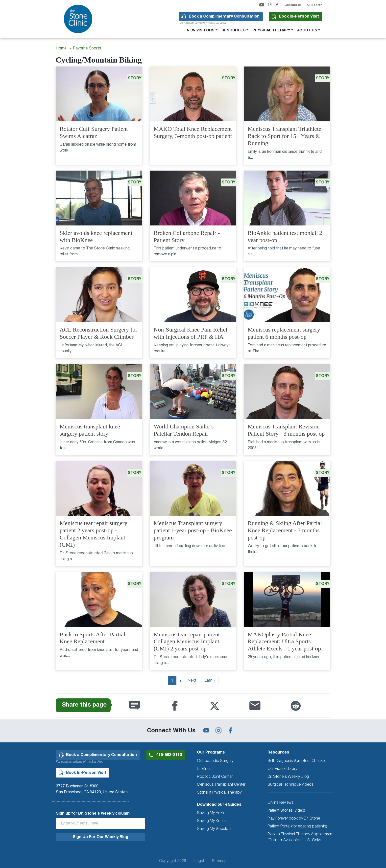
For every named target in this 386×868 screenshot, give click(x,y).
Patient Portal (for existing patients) (297, 826)
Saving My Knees (212, 821)
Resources (234, 30)
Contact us (293, 5)
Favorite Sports (87, 48)
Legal (199, 861)
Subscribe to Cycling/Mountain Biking (58, 691)
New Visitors (201, 30)
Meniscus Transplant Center (221, 785)
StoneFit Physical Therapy (219, 793)
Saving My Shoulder (214, 829)
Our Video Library (282, 769)
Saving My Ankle (211, 813)
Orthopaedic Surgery (215, 761)
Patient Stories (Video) (286, 811)
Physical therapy (271, 30)
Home (61, 48)
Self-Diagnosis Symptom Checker (297, 761)
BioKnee (204, 769)
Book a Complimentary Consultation (224, 17)
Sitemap (219, 861)
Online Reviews (280, 803)
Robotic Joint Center (215, 777)
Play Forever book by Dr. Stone (294, 819)
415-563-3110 (169, 755)
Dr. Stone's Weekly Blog (288, 777)
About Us (307, 30)
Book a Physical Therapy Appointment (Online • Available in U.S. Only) (301, 837)
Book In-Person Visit (299, 17)
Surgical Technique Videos (290, 785)
